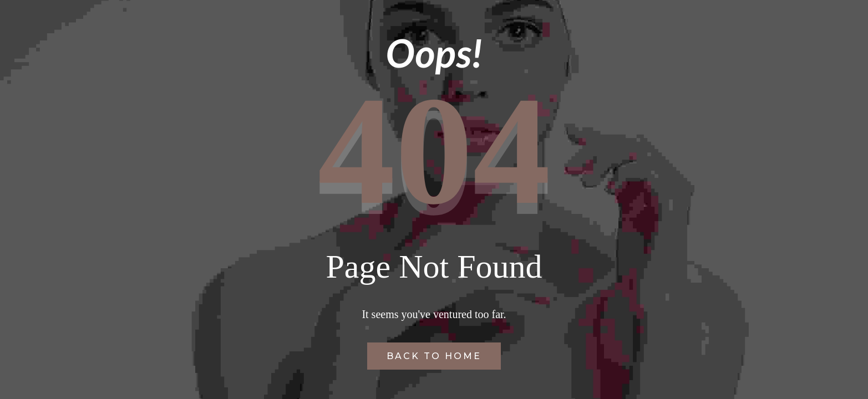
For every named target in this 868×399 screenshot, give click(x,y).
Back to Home (434, 356)
